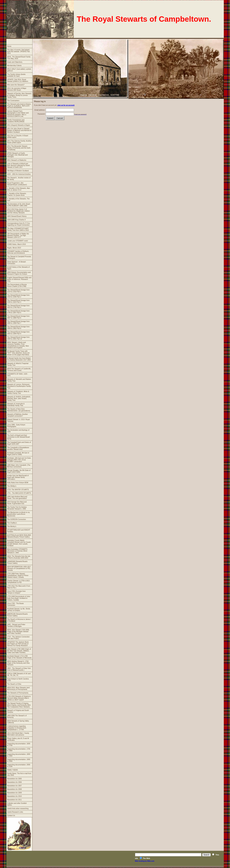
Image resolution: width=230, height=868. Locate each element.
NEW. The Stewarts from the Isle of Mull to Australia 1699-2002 (19, 557)
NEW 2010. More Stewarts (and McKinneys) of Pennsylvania (18, 688)
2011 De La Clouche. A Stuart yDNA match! (18, 137)
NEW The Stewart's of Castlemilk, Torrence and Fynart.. (19, 370)
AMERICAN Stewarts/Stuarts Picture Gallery (17, 615)
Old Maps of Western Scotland (18, 171)
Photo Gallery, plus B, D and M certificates (18, 739)
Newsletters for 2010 (15, 796)
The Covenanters (13, 101)
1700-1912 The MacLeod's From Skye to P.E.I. (19, 587)
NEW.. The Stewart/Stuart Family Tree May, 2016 (19, 58)
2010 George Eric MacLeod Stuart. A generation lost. (17, 503)
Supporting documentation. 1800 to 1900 (19, 755)
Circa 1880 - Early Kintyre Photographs (16, 426)
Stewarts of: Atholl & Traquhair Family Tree (18, 364)
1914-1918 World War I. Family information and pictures (18, 734)
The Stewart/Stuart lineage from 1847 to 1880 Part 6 (18, 317)
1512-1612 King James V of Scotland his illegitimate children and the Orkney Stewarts (18, 211)
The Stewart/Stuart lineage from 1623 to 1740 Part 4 (18, 306)
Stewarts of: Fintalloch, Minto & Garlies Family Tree (18, 392)
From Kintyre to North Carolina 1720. (18, 680)
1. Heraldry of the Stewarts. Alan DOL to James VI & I (19, 189)
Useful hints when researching (18, 809)
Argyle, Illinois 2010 (14, 248)
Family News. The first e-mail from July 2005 (19, 774)
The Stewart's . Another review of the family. (19, 179)
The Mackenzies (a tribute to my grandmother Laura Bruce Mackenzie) (18, 514)
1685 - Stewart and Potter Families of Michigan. (16, 625)
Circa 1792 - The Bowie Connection (15, 604)
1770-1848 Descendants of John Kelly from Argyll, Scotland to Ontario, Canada (19, 598)
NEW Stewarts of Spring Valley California (18, 722)
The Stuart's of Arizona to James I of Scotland (19, 620)
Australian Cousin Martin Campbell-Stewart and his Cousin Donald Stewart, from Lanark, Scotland (19, 543)
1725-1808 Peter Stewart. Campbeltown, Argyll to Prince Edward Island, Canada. (18, 575)
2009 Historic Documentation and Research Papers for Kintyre (19, 273)
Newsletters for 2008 (15, 789)
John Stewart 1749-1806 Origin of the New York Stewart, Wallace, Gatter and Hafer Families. (19, 651)
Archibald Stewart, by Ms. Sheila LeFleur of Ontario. (19, 610)
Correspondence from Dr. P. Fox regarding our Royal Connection (19, 224)
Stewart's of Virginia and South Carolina (18, 711)
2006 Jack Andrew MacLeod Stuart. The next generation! (17, 497)
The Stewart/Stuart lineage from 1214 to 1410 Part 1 (18, 291)
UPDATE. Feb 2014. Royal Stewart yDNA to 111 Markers (18, 80)
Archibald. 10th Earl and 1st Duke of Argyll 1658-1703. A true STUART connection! (19, 460)
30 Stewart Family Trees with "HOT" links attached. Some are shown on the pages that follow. (18, 353)
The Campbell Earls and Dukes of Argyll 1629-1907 (19, 443)
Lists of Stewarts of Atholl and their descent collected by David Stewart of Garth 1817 (18, 165)
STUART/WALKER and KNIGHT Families (19, 531)
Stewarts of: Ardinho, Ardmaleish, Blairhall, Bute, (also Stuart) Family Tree (19, 398)
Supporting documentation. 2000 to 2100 (19, 766)
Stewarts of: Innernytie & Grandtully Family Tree (16, 405)
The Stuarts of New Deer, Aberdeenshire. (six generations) (19, 410)
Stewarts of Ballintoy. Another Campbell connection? (18, 415)
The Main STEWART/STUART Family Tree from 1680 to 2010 (18, 229)
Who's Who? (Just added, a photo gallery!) (19, 70)
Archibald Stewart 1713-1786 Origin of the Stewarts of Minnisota (19, 657)
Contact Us (11, 816)
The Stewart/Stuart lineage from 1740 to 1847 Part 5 (18, 312)
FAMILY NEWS (13, 770)
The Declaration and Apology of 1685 (18, 431)
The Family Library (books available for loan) (16, 75)
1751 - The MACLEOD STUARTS (19, 493)
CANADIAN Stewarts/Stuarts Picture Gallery (17, 562)
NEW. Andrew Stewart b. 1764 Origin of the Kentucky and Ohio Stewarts (18, 663)
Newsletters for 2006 (15, 782)
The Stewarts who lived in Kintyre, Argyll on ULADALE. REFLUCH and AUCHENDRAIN (19, 106)
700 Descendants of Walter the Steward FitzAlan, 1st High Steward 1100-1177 (18, 236)
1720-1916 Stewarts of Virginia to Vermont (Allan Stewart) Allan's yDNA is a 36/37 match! (19, 698)
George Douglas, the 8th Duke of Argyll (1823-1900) (19, 471)
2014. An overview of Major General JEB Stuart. (17, 89)
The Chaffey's (12, 523)
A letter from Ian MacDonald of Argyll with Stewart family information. (18, 477)
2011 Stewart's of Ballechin (17, 160)
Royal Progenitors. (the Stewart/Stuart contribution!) (17, 184)
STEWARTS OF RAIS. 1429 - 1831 (18, 375)
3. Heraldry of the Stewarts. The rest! (18, 200)
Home (9, 46)
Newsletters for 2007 (15, 786)
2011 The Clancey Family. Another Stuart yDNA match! (19, 142)
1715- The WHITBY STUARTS (18, 490)
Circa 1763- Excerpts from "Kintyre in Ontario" (16, 592)
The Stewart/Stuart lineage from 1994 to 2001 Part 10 (18, 338)
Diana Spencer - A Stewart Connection (16, 263)
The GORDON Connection (17, 519)
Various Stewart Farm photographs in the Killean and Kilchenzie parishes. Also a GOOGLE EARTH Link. (18, 114)
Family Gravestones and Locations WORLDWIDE (16, 121)
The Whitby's (12, 486)
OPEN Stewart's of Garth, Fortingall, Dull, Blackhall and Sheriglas (17, 155)
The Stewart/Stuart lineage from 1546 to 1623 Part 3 (18, 301)
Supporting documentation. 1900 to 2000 (19, 760)
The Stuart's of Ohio (14, 684)
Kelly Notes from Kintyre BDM (18, 483)
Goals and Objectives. (15, 62)
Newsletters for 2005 (15, 779)
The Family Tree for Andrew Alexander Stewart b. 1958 (17, 508)
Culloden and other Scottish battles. (17, 804)
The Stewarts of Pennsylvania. (18, 693)
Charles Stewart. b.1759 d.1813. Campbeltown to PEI (19, 582)
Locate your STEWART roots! (18, 241)
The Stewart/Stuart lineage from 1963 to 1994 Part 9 (18, 333)
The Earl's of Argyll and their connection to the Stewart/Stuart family (18, 437)
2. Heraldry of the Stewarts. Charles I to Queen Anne (17, 194)
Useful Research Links (15, 812)
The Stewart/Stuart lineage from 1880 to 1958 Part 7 (18, 322)
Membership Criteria (14, 66)
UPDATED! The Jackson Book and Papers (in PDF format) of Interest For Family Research (18, 644)
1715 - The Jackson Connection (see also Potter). (18, 638)
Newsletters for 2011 (15, 800)
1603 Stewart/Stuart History (17, 216)
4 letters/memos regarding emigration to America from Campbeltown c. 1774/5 (17, 728)
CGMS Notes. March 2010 (16, 244)
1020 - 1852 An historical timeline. (19, 174)
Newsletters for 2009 (15, 793)
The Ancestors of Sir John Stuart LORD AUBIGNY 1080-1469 (19, 205)
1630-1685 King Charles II (16, 220)
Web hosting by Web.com (145, 861)
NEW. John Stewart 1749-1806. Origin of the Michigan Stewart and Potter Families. (18, 632)
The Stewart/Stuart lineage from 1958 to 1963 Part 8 (18, 328)
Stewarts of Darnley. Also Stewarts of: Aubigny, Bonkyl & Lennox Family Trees (19, 95)
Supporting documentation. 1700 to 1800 (19, 750)
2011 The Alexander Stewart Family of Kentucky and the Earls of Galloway (19, 148)
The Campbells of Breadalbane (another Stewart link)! (18, 448)
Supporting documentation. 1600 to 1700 (19, 745)
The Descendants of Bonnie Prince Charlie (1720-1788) (17, 285)
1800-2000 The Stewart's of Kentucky (17, 717)
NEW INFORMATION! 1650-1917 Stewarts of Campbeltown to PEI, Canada (19, 568)
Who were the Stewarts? (16, 85)
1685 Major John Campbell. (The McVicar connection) (19, 466)
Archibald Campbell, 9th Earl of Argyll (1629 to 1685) (18, 454)
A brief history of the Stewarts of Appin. (18, 268)
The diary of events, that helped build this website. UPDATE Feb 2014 (18, 52)
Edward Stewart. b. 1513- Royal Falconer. (18, 420)
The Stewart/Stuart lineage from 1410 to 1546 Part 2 (18, 296)
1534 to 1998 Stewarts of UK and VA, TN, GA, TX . (19, 674)
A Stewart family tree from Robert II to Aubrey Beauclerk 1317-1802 (19, 359)
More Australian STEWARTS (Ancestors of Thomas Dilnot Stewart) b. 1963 (17, 551)
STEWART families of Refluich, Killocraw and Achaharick (18, 252)
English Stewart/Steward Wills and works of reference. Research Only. (19, 279)
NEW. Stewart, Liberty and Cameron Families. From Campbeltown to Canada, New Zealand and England (18, 345)
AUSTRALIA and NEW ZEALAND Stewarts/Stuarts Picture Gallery (19, 536)
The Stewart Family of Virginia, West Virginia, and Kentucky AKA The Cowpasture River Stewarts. (19, 705)
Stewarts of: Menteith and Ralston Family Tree (19, 380)
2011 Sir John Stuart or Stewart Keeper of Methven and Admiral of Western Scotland (19, 130)
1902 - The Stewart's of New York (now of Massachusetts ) (19, 669)
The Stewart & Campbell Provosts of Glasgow (19, 257)
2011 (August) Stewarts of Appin (19, 125)
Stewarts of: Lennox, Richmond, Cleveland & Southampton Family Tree (19, 386)
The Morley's (12, 526)
